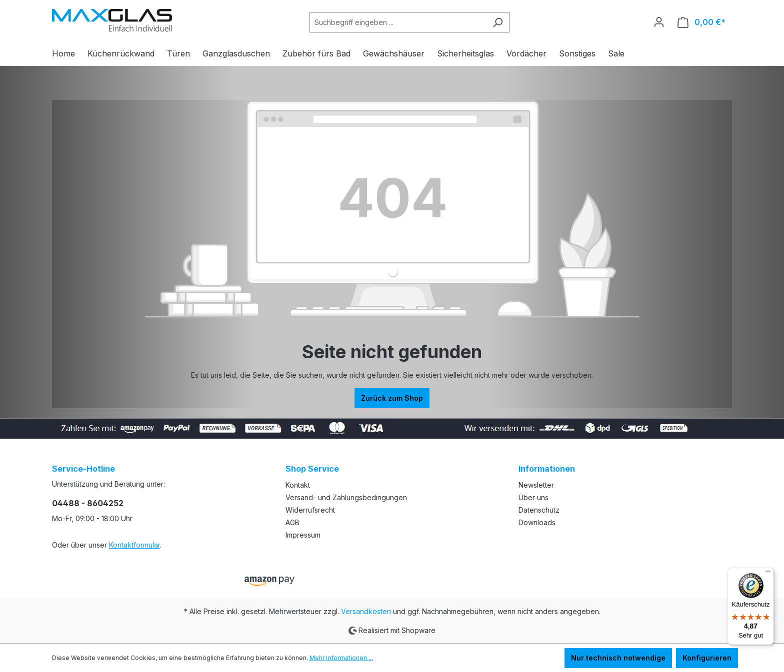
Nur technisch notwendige (618, 658)
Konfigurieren (707, 658)
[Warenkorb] (701, 22)
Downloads (537, 522)
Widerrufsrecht (310, 510)
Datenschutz (539, 510)
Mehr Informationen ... (341, 658)
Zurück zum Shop (392, 398)
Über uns (533, 497)
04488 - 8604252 (88, 503)
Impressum (303, 535)
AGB (292, 522)
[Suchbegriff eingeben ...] (398, 22)
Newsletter (536, 485)
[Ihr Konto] (659, 22)
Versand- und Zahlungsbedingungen (346, 497)
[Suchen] (498, 22)
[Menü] (768, 574)
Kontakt (298, 485)
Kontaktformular (134, 545)
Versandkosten (366, 611)
